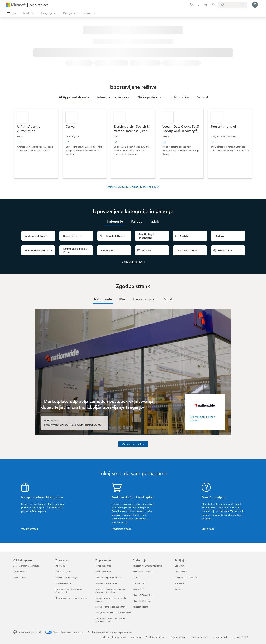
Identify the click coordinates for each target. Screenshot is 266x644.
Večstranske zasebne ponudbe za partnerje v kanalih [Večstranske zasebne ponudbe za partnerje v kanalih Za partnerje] (110, 620)
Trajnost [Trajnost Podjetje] (179, 589)
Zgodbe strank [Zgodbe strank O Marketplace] (20, 577)
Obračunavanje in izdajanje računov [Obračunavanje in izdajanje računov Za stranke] (71, 598)
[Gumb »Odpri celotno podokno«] (12, 13)
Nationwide (103, 299)
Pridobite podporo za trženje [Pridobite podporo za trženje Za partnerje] (108, 577)
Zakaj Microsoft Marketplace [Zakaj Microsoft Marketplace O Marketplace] (26, 566)
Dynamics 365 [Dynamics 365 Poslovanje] (139, 583)
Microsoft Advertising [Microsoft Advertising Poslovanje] (142, 595)
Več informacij (30, 529)
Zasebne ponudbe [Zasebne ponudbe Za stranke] (63, 583)
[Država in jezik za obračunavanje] (232, 5)
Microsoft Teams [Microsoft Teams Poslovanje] (140, 607)
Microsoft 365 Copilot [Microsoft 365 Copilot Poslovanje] (143, 601)
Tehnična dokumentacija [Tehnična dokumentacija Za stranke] (66, 577)
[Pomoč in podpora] (199, 5)
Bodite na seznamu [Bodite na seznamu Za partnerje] (104, 572)
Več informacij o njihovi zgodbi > (202, 418)
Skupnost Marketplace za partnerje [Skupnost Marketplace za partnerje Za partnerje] (111, 607)
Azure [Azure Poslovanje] (135, 577)
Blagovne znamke (199, 637)
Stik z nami (208, 529)
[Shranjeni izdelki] (206, 5)
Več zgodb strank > (133, 444)
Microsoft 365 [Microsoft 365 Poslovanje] (139, 589)
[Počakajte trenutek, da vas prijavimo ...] (255, 5)
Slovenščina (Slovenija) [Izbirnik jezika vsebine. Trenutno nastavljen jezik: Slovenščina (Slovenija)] (30, 632)
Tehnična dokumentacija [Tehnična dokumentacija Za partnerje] (106, 583)
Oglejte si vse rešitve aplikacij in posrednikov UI (133, 187)
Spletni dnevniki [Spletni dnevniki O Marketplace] (20, 572)
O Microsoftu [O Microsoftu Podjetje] (181, 572)
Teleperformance (144, 299)
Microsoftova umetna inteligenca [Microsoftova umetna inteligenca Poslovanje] (148, 566)
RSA (122, 299)
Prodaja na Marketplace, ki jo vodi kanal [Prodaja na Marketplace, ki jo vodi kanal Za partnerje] (113, 613)
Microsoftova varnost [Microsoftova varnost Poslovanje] (142, 572)
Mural (168, 299)
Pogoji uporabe (178, 637)
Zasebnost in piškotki (156, 637)
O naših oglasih (220, 637)
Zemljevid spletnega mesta (113, 637)
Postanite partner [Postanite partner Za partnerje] (103, 566)
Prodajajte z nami (121, 529)
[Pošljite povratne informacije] (191, 5)
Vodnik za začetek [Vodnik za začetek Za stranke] (63, 572)
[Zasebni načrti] (213, 5)
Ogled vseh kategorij (133, 262)
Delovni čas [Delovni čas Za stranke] (60, 566)
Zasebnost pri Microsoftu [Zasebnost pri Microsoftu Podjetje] (186, 577)
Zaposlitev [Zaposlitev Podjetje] (180, 566)
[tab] (73, 97)
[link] (36, 144)
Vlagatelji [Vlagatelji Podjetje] (179, 583)
